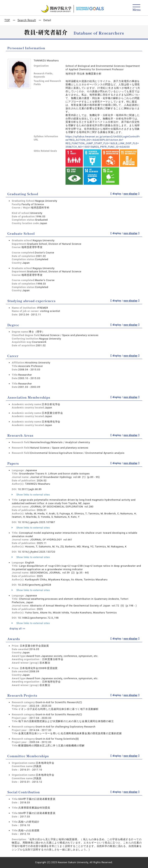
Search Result (27, 20)
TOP (7, 20)
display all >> (17, 629)
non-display (131, 194)
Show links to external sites (31, 495)
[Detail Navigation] (137, 8)
